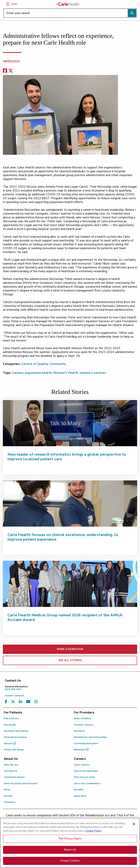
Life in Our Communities (87, 783)
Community (58, 364)
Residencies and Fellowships (91, 737)
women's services (93, 373)
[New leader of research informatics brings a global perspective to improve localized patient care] (70, 423)
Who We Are (11, 765)
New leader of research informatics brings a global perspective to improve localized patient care (67, 457)
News (7, 790)
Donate (8, 796)
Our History (10, 771)
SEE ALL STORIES (70, 660)
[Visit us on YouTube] (28, 702)
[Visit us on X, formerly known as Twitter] (13, 702)
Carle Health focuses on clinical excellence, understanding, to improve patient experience (63, 537)
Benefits (79, 790)
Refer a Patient (83, 718)
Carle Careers (82, 765)
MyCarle (10, 743)
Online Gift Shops (14, 750)
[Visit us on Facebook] (6, 702)
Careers (18, 373)
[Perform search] (132, 13)
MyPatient (81, 750)
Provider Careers (84, 725)
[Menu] (8, 4)
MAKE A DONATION (70, 649)
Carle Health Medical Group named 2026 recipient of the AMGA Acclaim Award (65, 617)
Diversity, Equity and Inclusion (21, 783)
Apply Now (80, 796)
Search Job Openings (86, 771)
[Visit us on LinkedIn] (21, 702)
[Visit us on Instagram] (36, 702)
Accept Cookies (70, 861)
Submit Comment (15, 696)
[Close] (134, 825)
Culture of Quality (35, 364)
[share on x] (11, 71)
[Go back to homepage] (68, 4)
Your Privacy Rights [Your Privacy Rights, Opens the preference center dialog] (70, 839)
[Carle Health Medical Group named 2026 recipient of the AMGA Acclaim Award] (70, 584)
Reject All (70, 850)
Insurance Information (16, 731)
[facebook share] (5, 71)
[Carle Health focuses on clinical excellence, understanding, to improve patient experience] (70, 503)
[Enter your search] (70, 13)
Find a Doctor (12, 718)
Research (79, 731)
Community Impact (14, 777)
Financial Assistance (15, 737)
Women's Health (66, 373)
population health (38, 373)
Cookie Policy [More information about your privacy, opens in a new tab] (93, 831)
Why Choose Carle (84, 777)
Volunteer (10, 802)
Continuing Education (86, 743)
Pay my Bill (10, 725)
